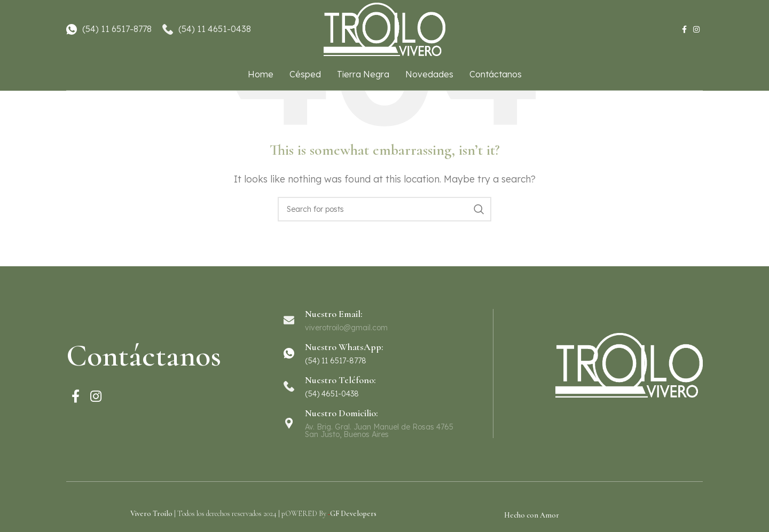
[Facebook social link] (684, 30)
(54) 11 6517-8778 (117, 29)
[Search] (384, 209)
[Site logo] (384, 28)
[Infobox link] (384, 353)
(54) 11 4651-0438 (215, 29)
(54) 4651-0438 (332, 394)
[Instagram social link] (696, 30)
